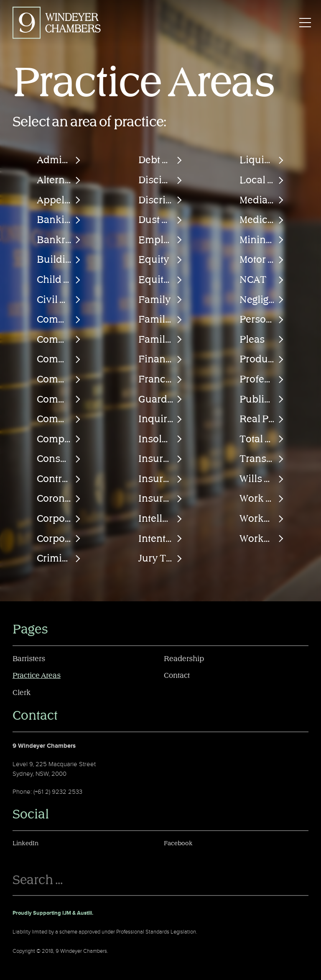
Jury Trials (161, 559)
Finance (157, 359)
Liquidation (262, 160)
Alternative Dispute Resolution (59, 180)
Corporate (59, 519)
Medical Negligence (262, 220)
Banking (56, 220)
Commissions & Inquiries (59, 380)
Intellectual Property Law (161, 519)
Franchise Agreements (161, 380)
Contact (177, 676)
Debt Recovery (161, 160)
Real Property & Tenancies (262, 419)
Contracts (59, 479)
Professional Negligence (262, 380)
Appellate (59, 200)
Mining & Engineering (262, 240)
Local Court (262, 180)
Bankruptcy (59, 240)
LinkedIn (25, 843)
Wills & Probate (262, 479)
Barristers (29, 659)
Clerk (22, 693)
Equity (154, 260)
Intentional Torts (161, 539)
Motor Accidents (262, 260)
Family (155, 300)
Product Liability (262, 359)
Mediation (262, 200)
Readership (184, 659)
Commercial (59, 320)
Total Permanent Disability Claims (262, 439)
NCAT (253, 280)
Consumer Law (59, 459)
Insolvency (161, 439)
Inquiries (159, 419)
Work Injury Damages (262, 499)
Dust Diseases (161, 220)
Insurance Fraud (161, 479)
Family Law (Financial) (161, 320)
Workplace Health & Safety (262, 539)
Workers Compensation (262, 519)
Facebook (178, 843)
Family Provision (161, 340)
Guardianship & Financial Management (161, 400)
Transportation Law (262, 459)
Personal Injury (262, 320)
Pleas (252, 340)
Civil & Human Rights (59, 300)
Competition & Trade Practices (59, 439)
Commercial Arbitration (59, 340)
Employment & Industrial (161, 240)
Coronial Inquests (59, 499)
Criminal (57, 559)
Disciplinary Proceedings (161, 180)
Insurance (161, 459)
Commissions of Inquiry (59, 400)
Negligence (262, 300)
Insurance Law (161, 499)
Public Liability (262, 400)
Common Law (59, 419)
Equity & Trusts (161, 280)
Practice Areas (37, 676)
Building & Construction (59, 260)
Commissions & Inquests (59, 359)
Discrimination (161, 200)
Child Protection (59, 280)
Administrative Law (59, 160)
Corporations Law (59, 539)
